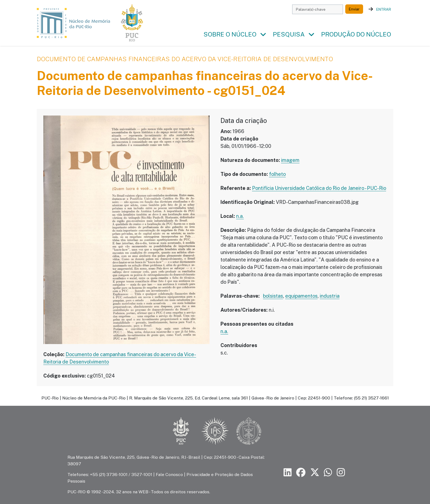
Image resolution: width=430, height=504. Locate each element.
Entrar (384, 9)
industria (330, 296)
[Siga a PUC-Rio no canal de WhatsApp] (328, 473)
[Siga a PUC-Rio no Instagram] (341, 473)
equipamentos (301, 296)
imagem (290, 160)
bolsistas (273, 296)
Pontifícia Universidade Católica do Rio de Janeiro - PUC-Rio (319, 188)
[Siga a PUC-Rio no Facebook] (301, 473)
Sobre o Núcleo (230, 34)
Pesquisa (289, 34)
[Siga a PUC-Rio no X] (315, 473)
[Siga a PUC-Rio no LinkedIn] (288, 473)
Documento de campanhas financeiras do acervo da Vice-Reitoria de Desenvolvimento (185, 59)
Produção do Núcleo (356, 34)
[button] (263, 35)
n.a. (240, 216)
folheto (277, 174)
